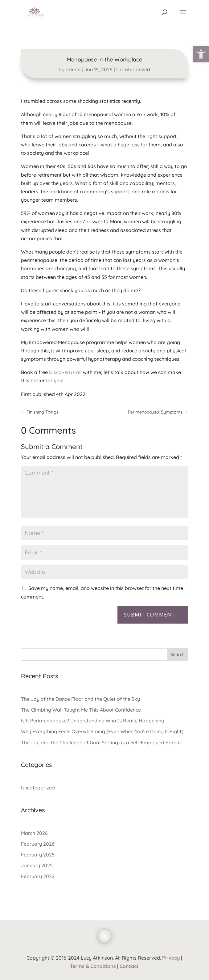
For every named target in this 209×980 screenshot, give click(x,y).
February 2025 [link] (38, 855)
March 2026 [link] (34, 833)
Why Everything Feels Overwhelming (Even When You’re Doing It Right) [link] (102, 731)
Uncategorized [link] (133, 69)
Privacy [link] (171, 958)
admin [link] (73, 69)
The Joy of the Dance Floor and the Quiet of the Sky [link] (80, 699)
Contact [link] (129, 966)
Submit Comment (150, 615)
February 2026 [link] (38, 844)
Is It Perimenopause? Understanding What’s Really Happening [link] (93, 721)
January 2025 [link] (37, 865)
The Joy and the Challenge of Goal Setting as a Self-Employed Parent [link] (101, 742)
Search (178, 654)
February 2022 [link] (38, 876)
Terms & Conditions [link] (93, 966)
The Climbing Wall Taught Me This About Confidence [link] (81, 710)
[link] (201, 54)
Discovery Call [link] (65, 372)
